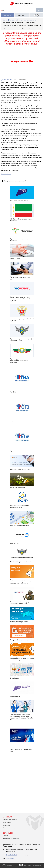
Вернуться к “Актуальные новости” (15, 181)
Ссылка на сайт (6, 174)
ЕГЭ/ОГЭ (6, 836)
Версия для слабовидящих (32, 865)
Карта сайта (10, 865)
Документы (6, 825)
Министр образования (10, 820)
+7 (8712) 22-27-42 (11, 855)
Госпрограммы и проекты (11, 828)
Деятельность (7, 822)
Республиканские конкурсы (11, 839)
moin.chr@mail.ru (11, 858)
